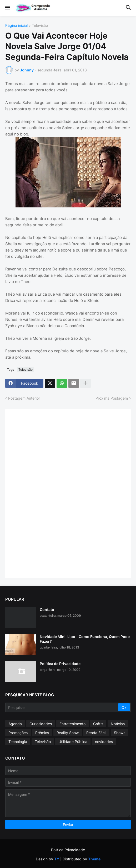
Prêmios (42, 733)
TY (57, 859)
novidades (104, 742)
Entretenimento (72, 724)
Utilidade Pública (73, 742)
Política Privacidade (68, 850)
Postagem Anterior (24, 398)
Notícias (118, 724)
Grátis (98, 724)
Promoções (18, 733)
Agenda (15, 724)
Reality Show (68, 733)
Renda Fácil (96, 733)
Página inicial (16, 26)
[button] (7, 8)
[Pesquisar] (62, 707)
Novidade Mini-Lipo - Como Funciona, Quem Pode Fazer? (85, 639)
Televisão (40, 26)
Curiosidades (41, 724)
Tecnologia (18, 742)
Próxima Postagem (112, 398)
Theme (94, 859)
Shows (120, 733)
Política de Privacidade (60, 664)
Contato (47, 610)
